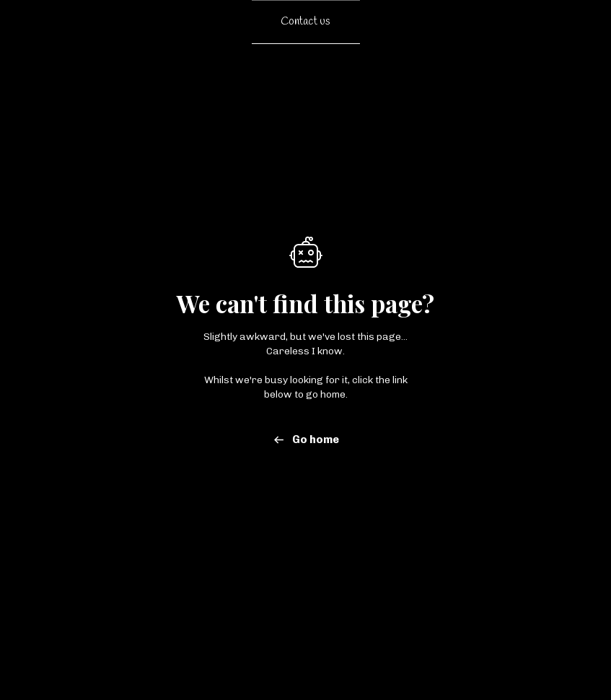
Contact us (305, 22)
